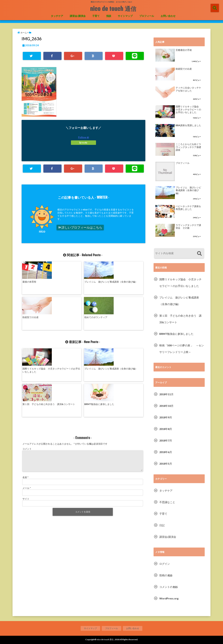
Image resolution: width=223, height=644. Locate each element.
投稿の (166, 575)
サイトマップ (125, 16)
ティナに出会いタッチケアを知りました (188, 89)
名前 (25, 418)
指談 (109, 16)
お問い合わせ (168, 16)
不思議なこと (167, 502)
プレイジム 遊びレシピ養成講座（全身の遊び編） (67, 282)
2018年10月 (166, 406)
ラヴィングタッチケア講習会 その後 (188, 227)
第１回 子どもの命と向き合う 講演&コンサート (98, 338)
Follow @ (84, 137)
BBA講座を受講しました (188, 125)
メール (27, 429)
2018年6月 (166, 452)
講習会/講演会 (78, 16)
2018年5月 (166, 464)
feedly (83, 143)
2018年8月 (166, 429)
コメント (27, 386)
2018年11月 (166, 394)
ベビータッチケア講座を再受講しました (188, 208)
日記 (162, 525)
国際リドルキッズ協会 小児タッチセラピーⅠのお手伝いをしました (36, 340)
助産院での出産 (92, 281)
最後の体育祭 (29, 281)
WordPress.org (169, 598)
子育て (96, 16)
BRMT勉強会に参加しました (129, 338)
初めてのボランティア (127, 281)
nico (42, 231)
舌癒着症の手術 (184, 50)
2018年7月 (166, 440)
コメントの (168, 587)
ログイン (165, 564)
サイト (26, 440)
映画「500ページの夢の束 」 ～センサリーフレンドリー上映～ (182, 349)
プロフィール (147, 16)
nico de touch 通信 (113, 9)
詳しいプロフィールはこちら (80, 227)
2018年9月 (166, 417)
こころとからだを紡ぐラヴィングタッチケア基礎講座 (188, 147)
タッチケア (57, 16)
